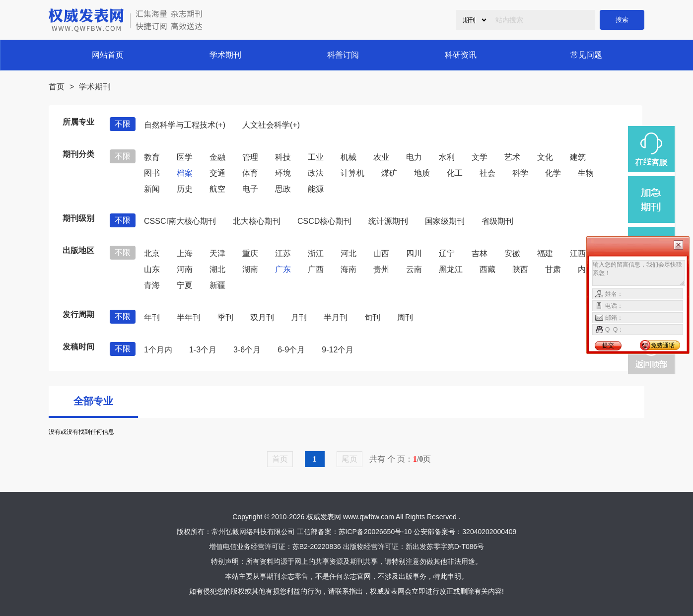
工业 (316, 157)
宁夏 (185, 285)
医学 (185, 157)
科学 (520, 173)
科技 (283, 157)
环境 (283, 173)
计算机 (352, 173)
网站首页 (108, 55)
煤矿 (389, 173)
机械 (348, 157)
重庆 (250, 253)
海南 (348, 269)
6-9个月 (291, 350)
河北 (348, 253)
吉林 (480, 253)
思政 (283, 189)
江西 (578, 253)
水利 (447, 157)
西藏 (487, 269)
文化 (545, 157)
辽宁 (447, 253)
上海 (185, 253)
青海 (152, 285)
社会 (487, 173)
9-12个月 (338, 350)
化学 (553, 173)
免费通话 (663, 345)
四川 (414, 253)
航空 (217, 189)
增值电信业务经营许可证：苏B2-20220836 (275, 547)
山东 (152, 269)
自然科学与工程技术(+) (185, 125)
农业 (381, 157)
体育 (250, 173)
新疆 (217, 285)
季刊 (225, 317)
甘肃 (553, 269)
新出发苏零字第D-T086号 (445, 547)
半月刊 (336, 317)
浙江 (316, 253)
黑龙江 (451, 269)
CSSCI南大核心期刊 (180, 221)
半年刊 (189, 317)
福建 (545, 253)
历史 (185, 189)
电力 (414, 157)
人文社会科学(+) (271, 125)
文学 (480, 157)
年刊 (152, 317)
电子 (250, 189)
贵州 (381, 269)
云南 (414, 269)
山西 (381, 253)
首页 (57, 87)
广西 (316, 269)
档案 (185, 173)
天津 (217, 253)
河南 (185, 269)
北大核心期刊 (257, 221)
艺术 (512, 157)
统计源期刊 (388, 221)
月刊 (299, 317)
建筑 (578, 157)
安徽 (512, 253)
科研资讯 (461, 55)
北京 (152, 253)
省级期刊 (497, 221)
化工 (455, 173)
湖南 (250, 269)
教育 (152, 157)
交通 (217, 173)
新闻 (152, 189)
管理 (250, 157)
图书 (152, 173)
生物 (586, 173)
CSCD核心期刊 (324, 221)
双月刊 (262, 317)
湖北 (217, 269)
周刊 (405, 317)
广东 (283, 269)
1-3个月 (203, 350)
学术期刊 (225, 55)
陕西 (520, 269)
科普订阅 (343, 55)
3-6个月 (247, 350)
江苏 (283, 253)
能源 (316, 189)
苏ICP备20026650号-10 (375, 532)
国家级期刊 (445, 221)
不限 (123, 124)
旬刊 (372, 317)
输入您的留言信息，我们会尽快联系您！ (639, 273)
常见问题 (586, 55)
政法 (316, 173)
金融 (217, 157)
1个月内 (158, 350)
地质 (422, 173)
